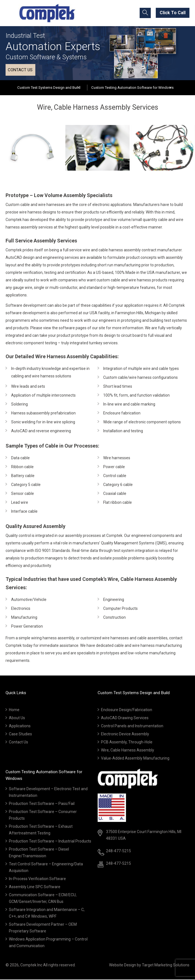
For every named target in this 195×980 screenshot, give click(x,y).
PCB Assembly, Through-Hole (127, 743)
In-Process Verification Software (37, 879)
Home (14, 710)
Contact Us (18, 743)
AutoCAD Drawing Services (125, 718)
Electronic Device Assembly (125, 735)
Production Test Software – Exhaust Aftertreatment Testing (41, 830)
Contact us (20, 70)
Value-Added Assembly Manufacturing (135, 759)
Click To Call (173, 13)
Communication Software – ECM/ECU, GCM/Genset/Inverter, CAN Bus (43, 899)
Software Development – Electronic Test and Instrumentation (48, 793)
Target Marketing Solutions (166, 966)
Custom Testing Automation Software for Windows (132, 88)
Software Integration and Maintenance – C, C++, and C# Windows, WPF (47, 913)
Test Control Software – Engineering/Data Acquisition (46, 868)
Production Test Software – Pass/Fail (42, 804)
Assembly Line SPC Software (35, 887)
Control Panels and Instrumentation (132, 726)
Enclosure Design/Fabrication (127, 710)
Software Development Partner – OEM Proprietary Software (43, 928)
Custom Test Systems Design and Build (49, 88)
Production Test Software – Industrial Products (50, 842)
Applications (20, 726)
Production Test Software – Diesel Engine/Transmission (39, 853)
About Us (17, 718)
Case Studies (20, 735)
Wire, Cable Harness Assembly (128, 751)
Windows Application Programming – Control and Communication (48, 943)
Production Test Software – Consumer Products (43, 816)
